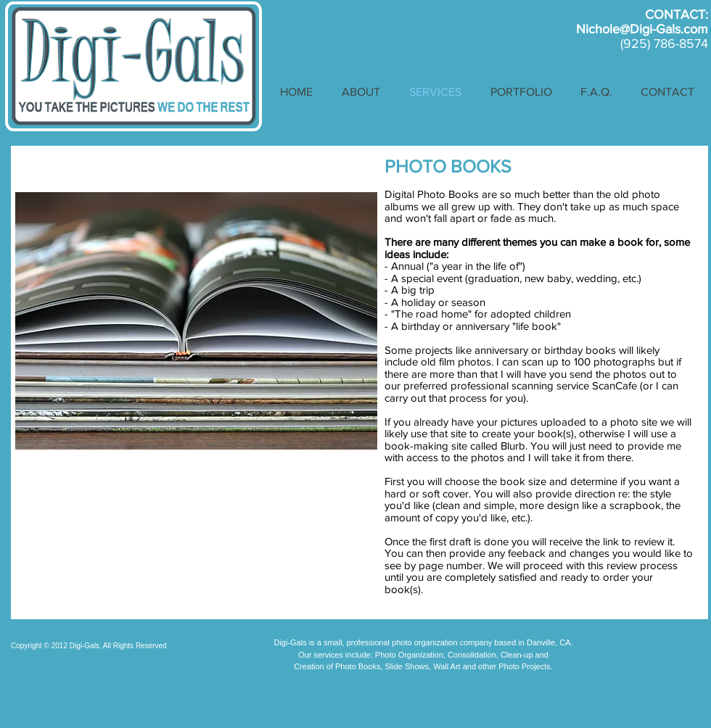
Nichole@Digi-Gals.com (642, 29)
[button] (521, 92)
